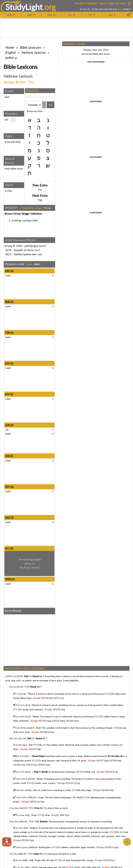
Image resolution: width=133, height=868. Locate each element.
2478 (8, 250)
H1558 (113, 761)
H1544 (105, 790)
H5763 (16, 142)
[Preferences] (129, 15)
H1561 (29, 765)
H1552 (69, 783)
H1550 (109, 772)
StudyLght (24, 7)
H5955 (33, 802)
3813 (8, 254)
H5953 (41, 765)
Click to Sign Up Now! (113, 3)
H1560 (17, 765)
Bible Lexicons (30, 47)
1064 (19, 246)
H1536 (69, 721)
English (10, 52)
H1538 (43, 732)
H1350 (25, 840)
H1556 (32, 749)
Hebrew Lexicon (33, 52)
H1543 (56, 709)
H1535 (56, 721)
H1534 (42, 721)
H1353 (108, 847)
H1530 (45, 698)
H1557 (100, 761)
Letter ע (11, 57)
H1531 (57, 698)
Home (10, 47)
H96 (62, 815)
